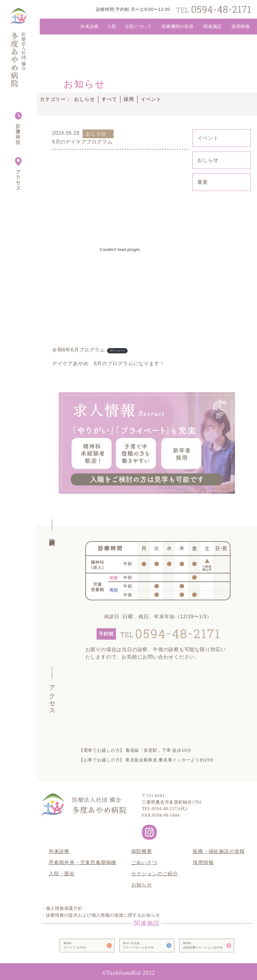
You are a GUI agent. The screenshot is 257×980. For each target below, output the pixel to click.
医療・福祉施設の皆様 (219, 851)
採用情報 (241, 26)
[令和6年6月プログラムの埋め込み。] (120, 249)
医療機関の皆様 (178, 26)
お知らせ (142, 885)
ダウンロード (117, 351)
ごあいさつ (144, 862)
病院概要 (142, 851)
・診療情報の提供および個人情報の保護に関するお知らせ (101, 915)
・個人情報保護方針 (62, 908)
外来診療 (59, 851)
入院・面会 (62, 874)
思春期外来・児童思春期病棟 (83, 862)
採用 (129, 99)
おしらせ (85, 99)
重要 (203, 182)
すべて (109, 99)
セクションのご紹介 (155, 874)
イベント (151, 99)
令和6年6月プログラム (79, 350)
